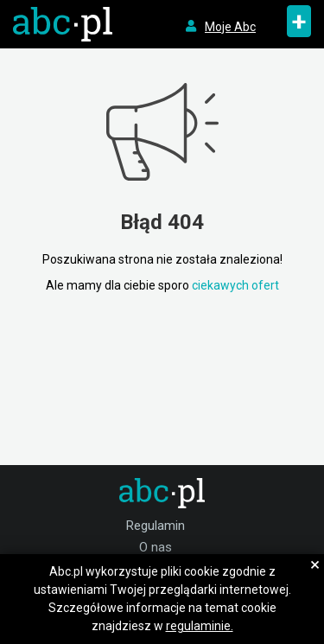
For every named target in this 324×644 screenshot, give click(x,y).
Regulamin (156, 526)
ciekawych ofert (235, 285)
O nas (156, 547)
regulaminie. (200, 626)
